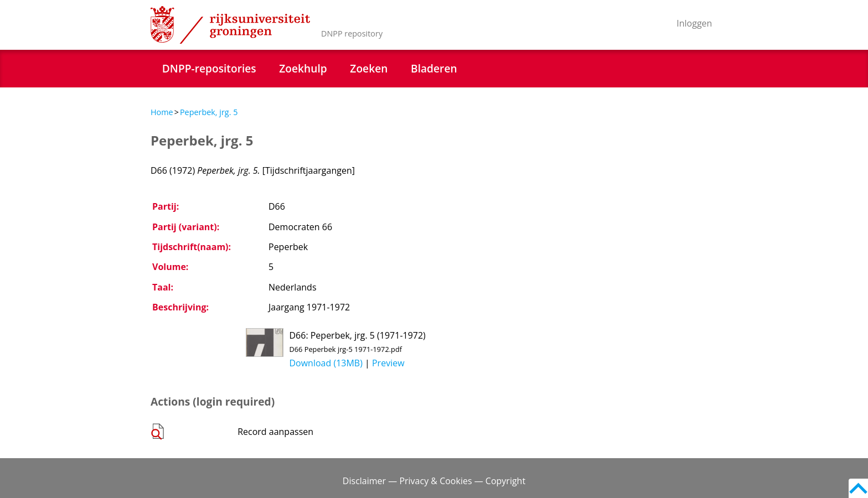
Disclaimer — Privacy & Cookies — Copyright (434, 481)
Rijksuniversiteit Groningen (230, 25)
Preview (388, 363)
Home (162, 112)
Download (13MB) (325, 363)
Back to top (858, 488)
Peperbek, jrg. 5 (209, 112)
